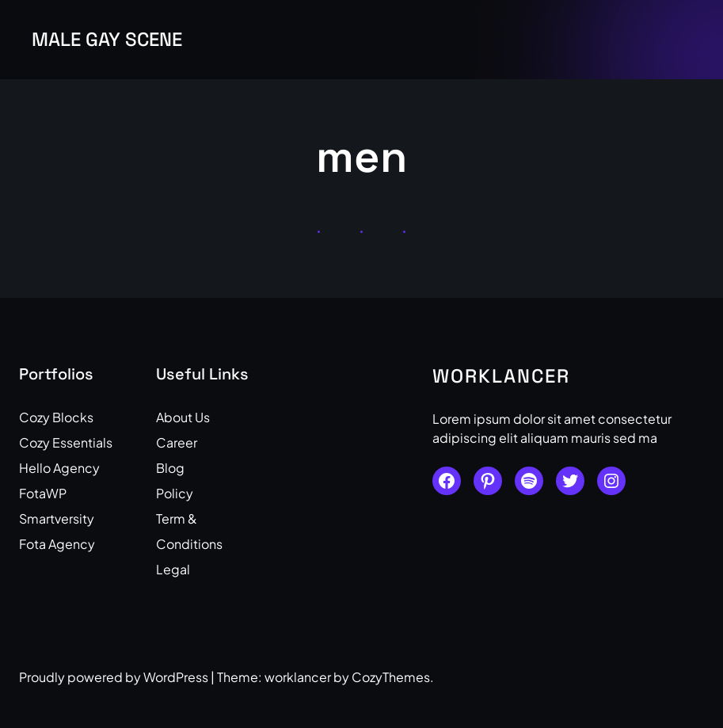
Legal (173, 569)
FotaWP (43, 493)
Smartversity (57, 518)
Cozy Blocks (56, 417)
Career (177, 442)
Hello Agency (59, 468)
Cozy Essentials (66, 442)
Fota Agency (57, 544)
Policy (175, 493)
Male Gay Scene (107, 39)
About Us (183, 417)
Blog (170, 468)
